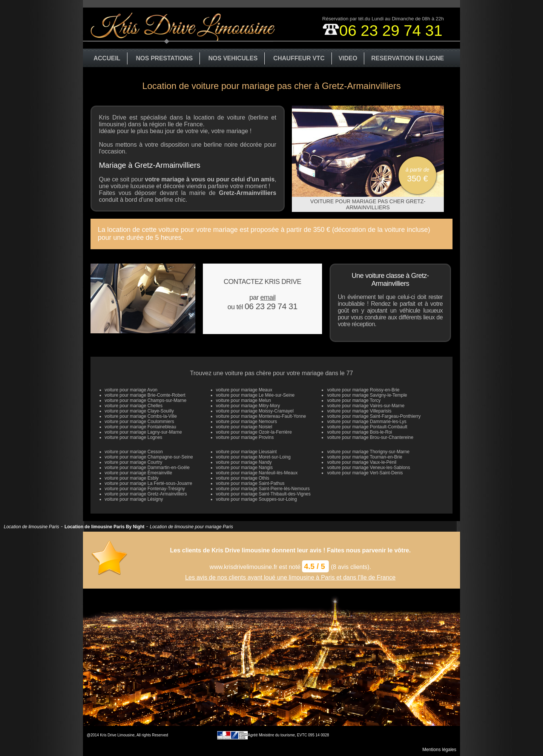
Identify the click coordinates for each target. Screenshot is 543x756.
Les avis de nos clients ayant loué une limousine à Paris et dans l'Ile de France (290, 577)
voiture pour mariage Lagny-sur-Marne (143, 432)
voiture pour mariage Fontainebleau (140, 427)
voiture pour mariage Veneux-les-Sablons (368, 468)
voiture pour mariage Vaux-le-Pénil (362, 462)
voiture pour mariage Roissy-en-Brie (363, 390)
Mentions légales (439, 750)
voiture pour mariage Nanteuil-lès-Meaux (257, 473)
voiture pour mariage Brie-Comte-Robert (145, 395)
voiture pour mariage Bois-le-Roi (359, 432)
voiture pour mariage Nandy (244, 462)
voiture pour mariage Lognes (134, 437)
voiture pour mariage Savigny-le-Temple (367, 395)
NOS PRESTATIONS (165, 58)
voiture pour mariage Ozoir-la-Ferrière (254, 432)
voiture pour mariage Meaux (244, 390)
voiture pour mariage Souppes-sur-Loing (257, 499)
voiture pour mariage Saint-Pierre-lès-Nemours (263, 489)
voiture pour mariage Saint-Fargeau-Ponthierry (374, 416)
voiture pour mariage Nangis (245, 468)
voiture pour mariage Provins (245, 437)
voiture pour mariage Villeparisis (359, 411)
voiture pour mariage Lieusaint (246, 452)
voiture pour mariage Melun (244, 400)
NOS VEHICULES (233, 58)
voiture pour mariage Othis (243, 478)
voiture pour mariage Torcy (354, 400)
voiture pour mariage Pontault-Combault (367, 427)
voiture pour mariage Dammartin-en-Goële (147, 468)
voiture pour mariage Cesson (134, 452)
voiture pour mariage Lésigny (134, 499)
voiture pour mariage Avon (131, 390)
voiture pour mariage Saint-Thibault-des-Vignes (263, 494)
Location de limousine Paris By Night (104, 527)
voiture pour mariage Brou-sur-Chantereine (370, 437)
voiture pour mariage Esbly (132, 478)
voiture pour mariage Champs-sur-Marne (146, 400)
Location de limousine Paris (31, 527)
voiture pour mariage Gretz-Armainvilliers (146, 494)
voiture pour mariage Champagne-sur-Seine (149, 457)
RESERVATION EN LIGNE (407, 58)
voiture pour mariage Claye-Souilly (139, 411)
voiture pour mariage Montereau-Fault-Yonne (261, 416)
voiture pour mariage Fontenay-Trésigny (145, 489)
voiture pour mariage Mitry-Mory (248, 406)
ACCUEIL (107, 58)
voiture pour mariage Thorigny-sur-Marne (368, 452)
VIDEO (348, 58)
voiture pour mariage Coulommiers (140, 422)
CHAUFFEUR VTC (299, 58)
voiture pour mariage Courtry (134, 462)
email (268, 297)
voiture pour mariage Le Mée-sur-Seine (255, 395)
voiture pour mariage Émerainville (139, 473)
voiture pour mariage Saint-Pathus (250, 483)
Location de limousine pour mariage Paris (191, 527)
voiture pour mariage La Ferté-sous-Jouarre (149, 483)
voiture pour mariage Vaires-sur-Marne (366, 406)
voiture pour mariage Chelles (134, 406)
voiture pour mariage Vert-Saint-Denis (365, 473)
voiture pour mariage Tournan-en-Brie (364, 457)
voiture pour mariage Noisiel (244, 427)
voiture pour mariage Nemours (247, 422)
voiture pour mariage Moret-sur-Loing (253, 457)
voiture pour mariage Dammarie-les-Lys (367, 422)
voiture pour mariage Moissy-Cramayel (255, 411)
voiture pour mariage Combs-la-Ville (141, 416)
